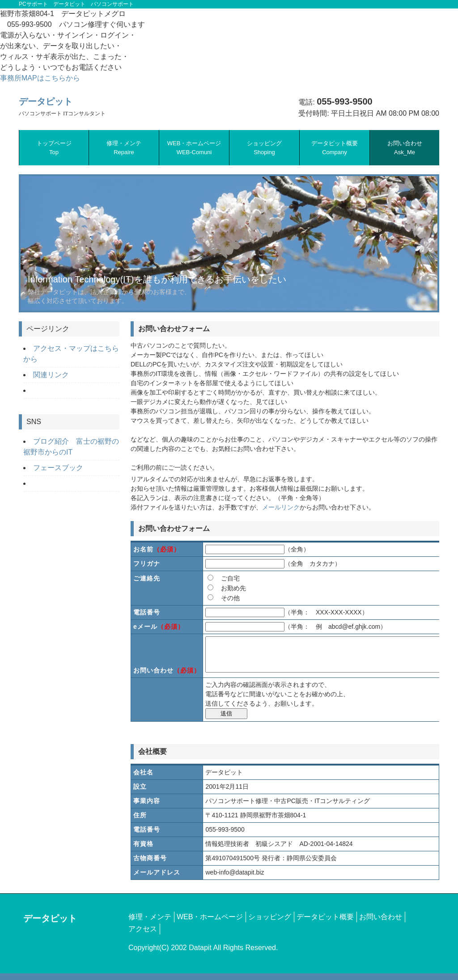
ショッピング (264, 148)
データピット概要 (335, 148)
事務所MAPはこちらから (40, 78)
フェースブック (58, 468)
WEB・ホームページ (194, 148)
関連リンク (51, 375)
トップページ (54, 148)
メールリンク (281, 507)
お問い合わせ (405, 148)
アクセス (143, 936)
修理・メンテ (124, 148)
